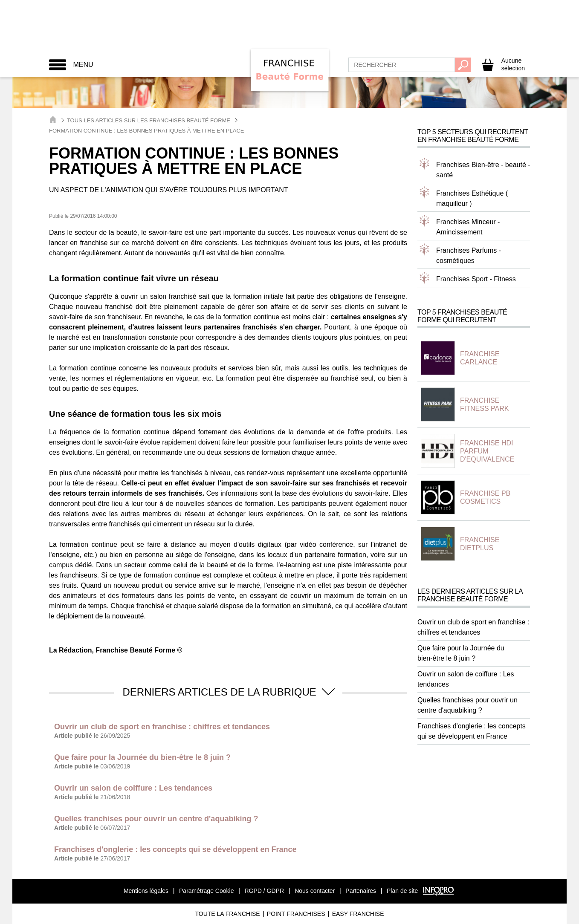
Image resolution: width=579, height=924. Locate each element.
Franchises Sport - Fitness (476, 279)
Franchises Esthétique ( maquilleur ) (472, 198)
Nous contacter (315, 891)
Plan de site (402, 891)
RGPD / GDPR (264, 891)
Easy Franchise (358, 914)
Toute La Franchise (227, 914)
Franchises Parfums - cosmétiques (469, 256)
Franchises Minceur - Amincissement (468, 227)
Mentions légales (146, 891)
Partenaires (361, 891)
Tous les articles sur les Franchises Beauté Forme (149, 120)
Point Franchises (296, 914)
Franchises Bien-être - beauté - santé (483, 170)
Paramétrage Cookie (206, 891)
